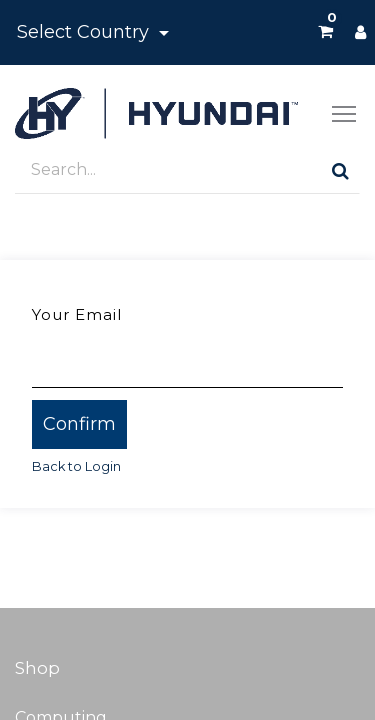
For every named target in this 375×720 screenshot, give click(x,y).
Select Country (85, 32)
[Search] (340, 170)
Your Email (77, 314)
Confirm (79, 424)
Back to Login (76, 466)
